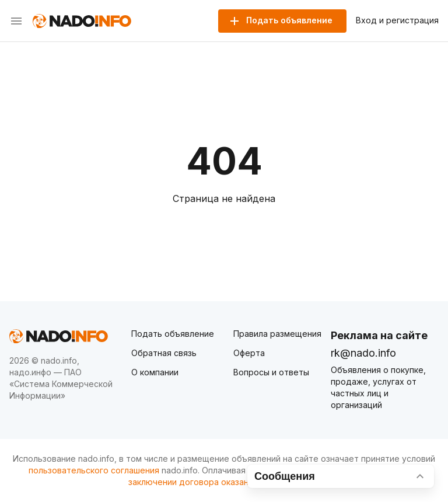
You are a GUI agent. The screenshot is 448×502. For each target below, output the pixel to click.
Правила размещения (277, 334)
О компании (155, 372)
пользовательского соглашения (94, 470)
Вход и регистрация (397, 20)
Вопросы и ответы (271, 372)
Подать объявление (173, 334)
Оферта (249, 353)
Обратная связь (164, 353)
